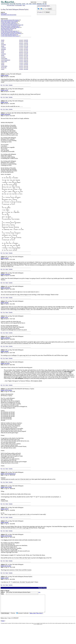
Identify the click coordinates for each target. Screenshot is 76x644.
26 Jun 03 (21, 40)
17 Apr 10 (21, 63)
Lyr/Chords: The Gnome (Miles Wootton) (9, 24)
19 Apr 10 (21, 68)
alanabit (3, 40)
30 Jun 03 (21, 57)
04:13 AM (26, 66)
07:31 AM (26, 46)
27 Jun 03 (21, 45)
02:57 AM (26, 55)
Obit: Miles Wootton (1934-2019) (8, 29)
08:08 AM (26, 61)
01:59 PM (26, 48)
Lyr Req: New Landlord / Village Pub (8, 22)
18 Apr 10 (21, 66)
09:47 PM (26, 57)
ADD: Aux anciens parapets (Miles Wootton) (10, 20)
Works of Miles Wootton (6, 30)
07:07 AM (26, 52)
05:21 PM (26, 51)
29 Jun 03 (21, 55)
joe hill (2, 42)
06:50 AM (26, 60)
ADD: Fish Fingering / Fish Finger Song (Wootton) (11, 33)
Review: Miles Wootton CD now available (9, 21)
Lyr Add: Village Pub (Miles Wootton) (8, 35)
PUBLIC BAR (4, 14)
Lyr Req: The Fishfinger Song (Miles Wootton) (10, 27)
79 (15, 29)
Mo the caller (4, 68)
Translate (11, 85)
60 (22, 25)
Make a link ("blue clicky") (36, 632)
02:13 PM (26, 49)
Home (24, 5)
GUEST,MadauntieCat (6, 60)
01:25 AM (26, 45)
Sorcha (2, 43)
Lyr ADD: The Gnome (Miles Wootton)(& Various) (11, 25)
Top (4, 85)
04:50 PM (26, 54)
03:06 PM (26, 40)
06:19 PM (26, 69)
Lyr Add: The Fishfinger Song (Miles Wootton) (10, 32)
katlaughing (3, 45)
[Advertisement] (47, 25)
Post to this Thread (11, 5)
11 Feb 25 (21, 69)
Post (1, 85)
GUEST (3, 63)
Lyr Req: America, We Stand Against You (9, 31)
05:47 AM (26, 58)
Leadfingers (3, 48)
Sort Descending (18, 5)
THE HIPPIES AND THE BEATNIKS (9, 15)
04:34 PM (26, 65)
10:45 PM (26, 43)
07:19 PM (26, 42)
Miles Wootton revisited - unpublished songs (10, 26)
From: (2, 75)
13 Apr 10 (21, 58)
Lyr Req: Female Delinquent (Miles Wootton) (10, 36)
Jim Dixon (3, 57)
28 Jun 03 (21, 52)
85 (12, 30)
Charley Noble (4, 61)
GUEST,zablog (4, 58)
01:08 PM (26, 63)
